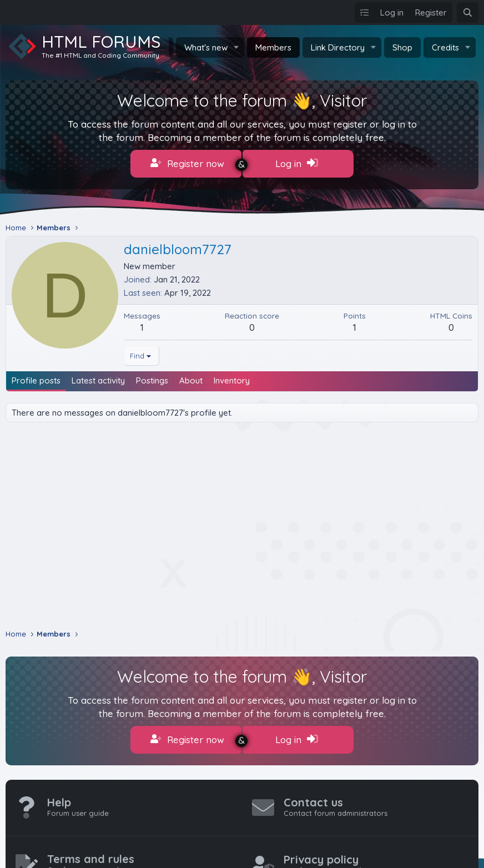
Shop (402, 47)
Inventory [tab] (232, 377)
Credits (445, 47)
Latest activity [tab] (98, 377)
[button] (236, 47)
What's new (206, 47)
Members (273, 47)
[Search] (468, 12)
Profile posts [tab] (36, 377)
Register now (187, 163)
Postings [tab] (152, 377)
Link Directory (338, 47)
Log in (297, 163)
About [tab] (191, 377)
